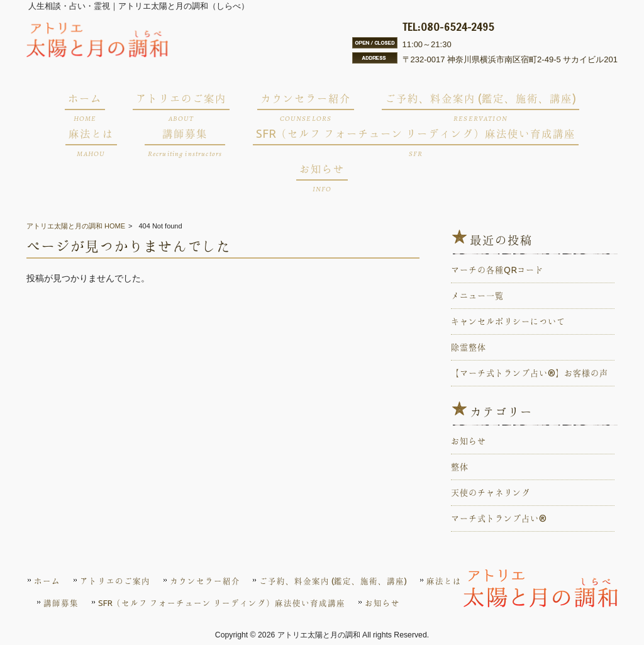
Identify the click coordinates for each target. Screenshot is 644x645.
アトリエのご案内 (115, 581)
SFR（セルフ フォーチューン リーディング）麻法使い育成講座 (222, 603)
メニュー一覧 (477, 296)
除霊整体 (469, 347)
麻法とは (444, 581)
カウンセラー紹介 (205, 581)
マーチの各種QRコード (497, 270)
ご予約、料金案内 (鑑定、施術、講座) (333, 581)
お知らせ (469, 441)
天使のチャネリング (491, 493)
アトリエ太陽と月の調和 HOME (76, 226)
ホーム (47, 581)
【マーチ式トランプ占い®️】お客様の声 (530, 373)
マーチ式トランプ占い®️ (499, 519)
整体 (460, 467)
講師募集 (61, 603)
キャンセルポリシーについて (508, 322)
